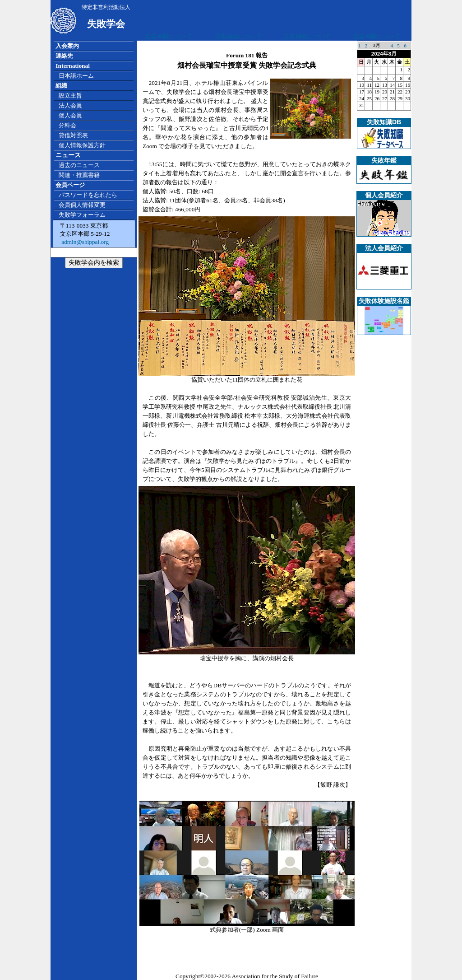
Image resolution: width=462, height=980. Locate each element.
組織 (61, 86)
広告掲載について (169, 36)
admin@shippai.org (84, 242)
